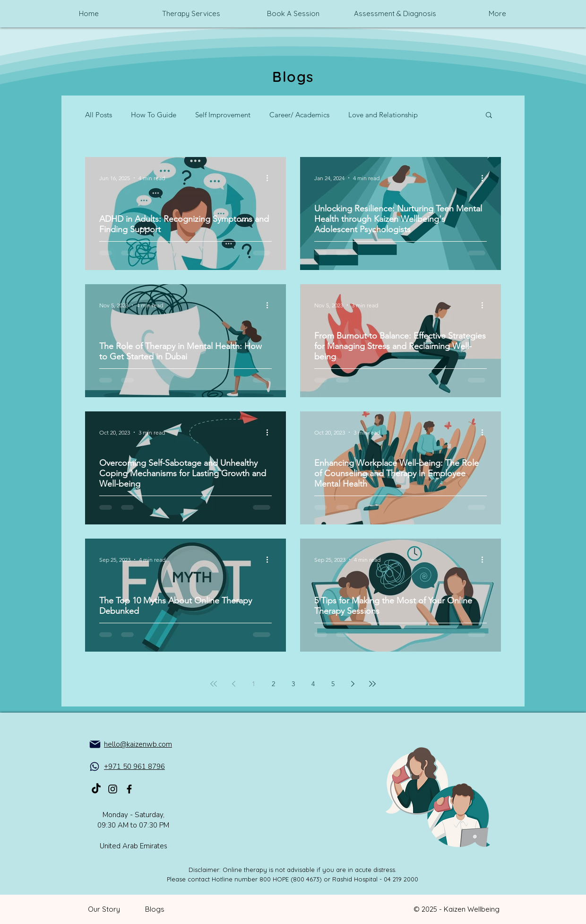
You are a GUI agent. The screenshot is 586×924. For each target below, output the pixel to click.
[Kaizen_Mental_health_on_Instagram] (113, 789)
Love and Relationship (383, 115)
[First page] (214, 684)
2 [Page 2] (273, 684)
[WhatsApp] (95, 767)
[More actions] (270, 178)
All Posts (99, 115)
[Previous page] (233, 684)
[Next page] (353, 684)
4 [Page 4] (313, 684)
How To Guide (154, 115)
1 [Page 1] (254, 684)
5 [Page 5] (333, 684)
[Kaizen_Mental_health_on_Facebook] (129, 789)
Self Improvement (223, 115)
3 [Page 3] (293, 684)
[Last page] (372, 684)
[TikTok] (96, 789)
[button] (489, 116)
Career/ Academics (299, 115)
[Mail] (95, 744)
